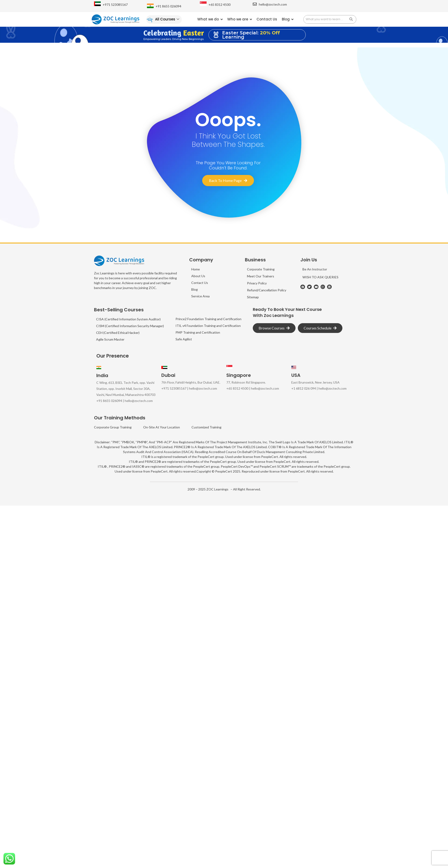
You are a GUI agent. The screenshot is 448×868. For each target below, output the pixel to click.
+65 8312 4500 (219, 5)
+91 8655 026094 (168, 6)
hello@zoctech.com (273, 4)
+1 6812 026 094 (304, 388)
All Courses (167, 19)
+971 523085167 (115, 5)
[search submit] (353, 20)
